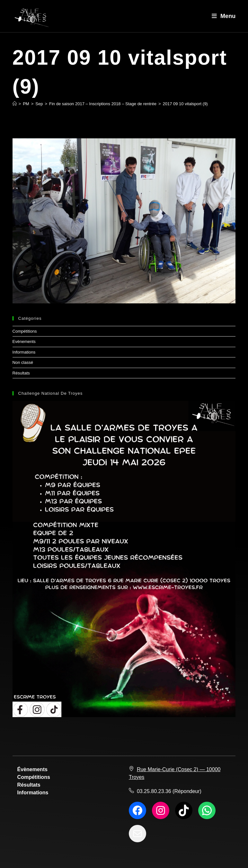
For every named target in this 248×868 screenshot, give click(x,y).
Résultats (21, 373)
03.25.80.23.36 (154, 791)
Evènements (24, 342)
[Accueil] (15, 104)
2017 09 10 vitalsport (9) (185, 104)
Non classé (23, 362)
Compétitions (25, 331)
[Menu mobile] (224, 16)
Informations (24, 352)
